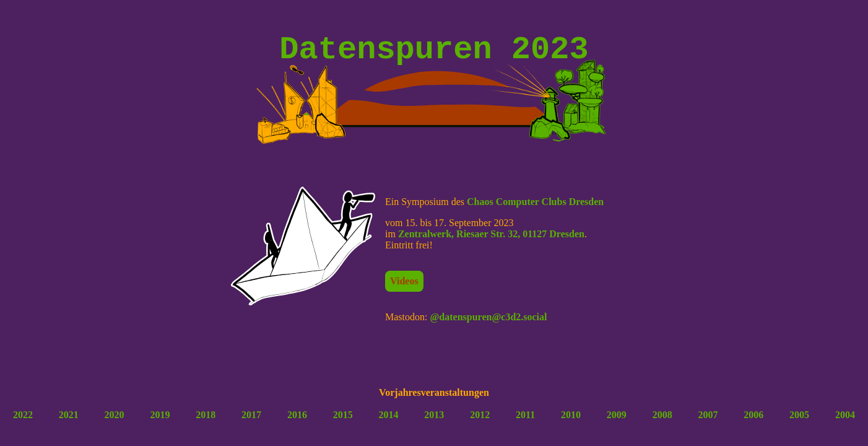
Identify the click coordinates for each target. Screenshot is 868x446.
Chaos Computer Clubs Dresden (535, 209)
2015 (343, 422)
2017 (251, 422)
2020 (115, 422)
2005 (799, 422)
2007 (708, 422)
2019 (160, 422)
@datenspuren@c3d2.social (488, 324)
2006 (753, 422)
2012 (480, 422)
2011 (525, 422)
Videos (404, 288)
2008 (662, 422)
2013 (434, 422)
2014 (389, 422)
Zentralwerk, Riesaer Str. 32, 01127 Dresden (491, 241)
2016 (297, 422)
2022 (23, 422)
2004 (845, 422)
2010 (571, 422)
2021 (69, 422)
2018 (206, 422)
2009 (617, 422)
